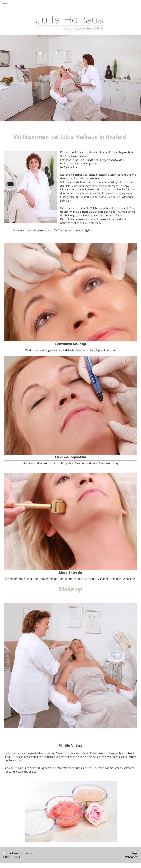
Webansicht (131, 857)
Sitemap (28, 853)
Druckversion (13, 853)
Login (135, 853)
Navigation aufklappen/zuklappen (70, 5)
